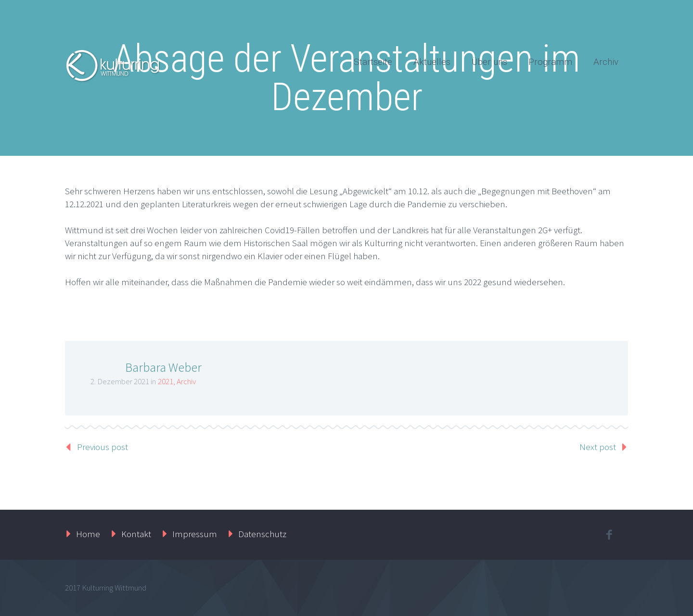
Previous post (103, 447)
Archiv (606, 62)
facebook (609, 535)
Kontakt (136, 534)
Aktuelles (432, 62)
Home (88, 534)
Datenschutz (262, 534)
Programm (550, 62)
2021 (166, 381)
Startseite (373, 62)
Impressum (195, 534)
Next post (598, 447)
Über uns (489, 62)
